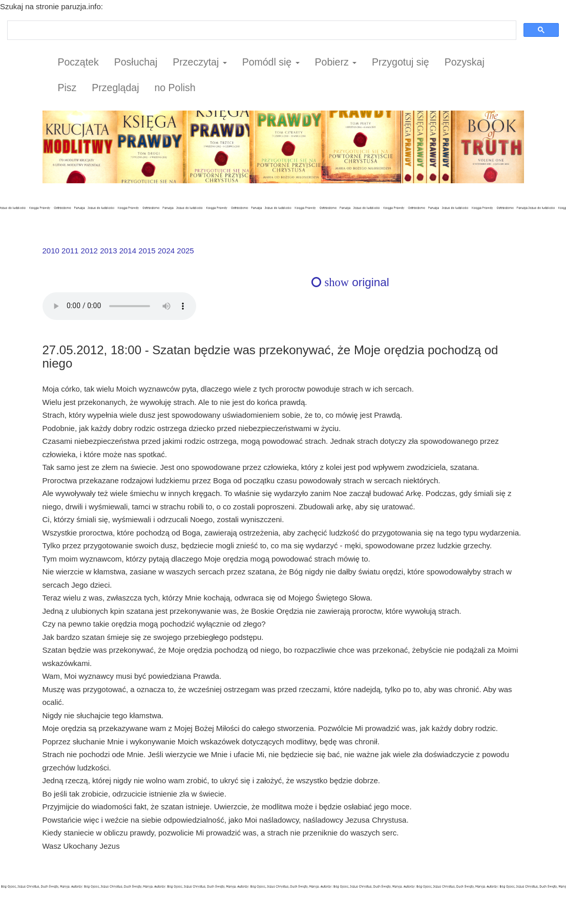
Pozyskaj (465, 62)
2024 (166, 251)
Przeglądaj (115, 88)
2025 (185, 251)
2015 (147, 251)
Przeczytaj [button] (200, 62)
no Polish (175, 88)
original (350, 282)
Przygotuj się (401, 62)
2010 (51, 251)
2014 (128, 251)
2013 (108, 251)
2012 (89, 251)
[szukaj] (261, 30)
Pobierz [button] (336, 62)
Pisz (67, 88)
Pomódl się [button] (271, 62)
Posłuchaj (136, 62)
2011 (70, 251)
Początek (78, 62)
